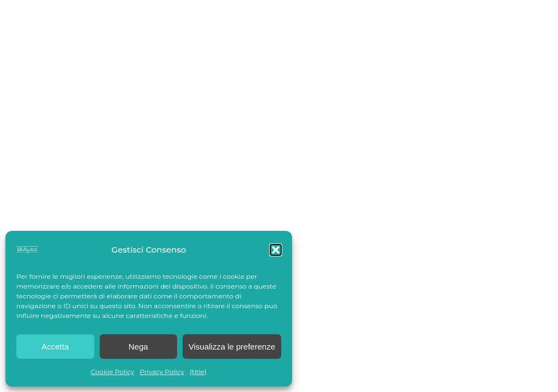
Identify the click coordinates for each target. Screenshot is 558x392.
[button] (276, 250)
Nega (138, 347)
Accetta (55, 347)
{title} (198, 372)
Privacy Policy (162, 372)
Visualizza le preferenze (232, 347)
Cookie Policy (113, 372)
